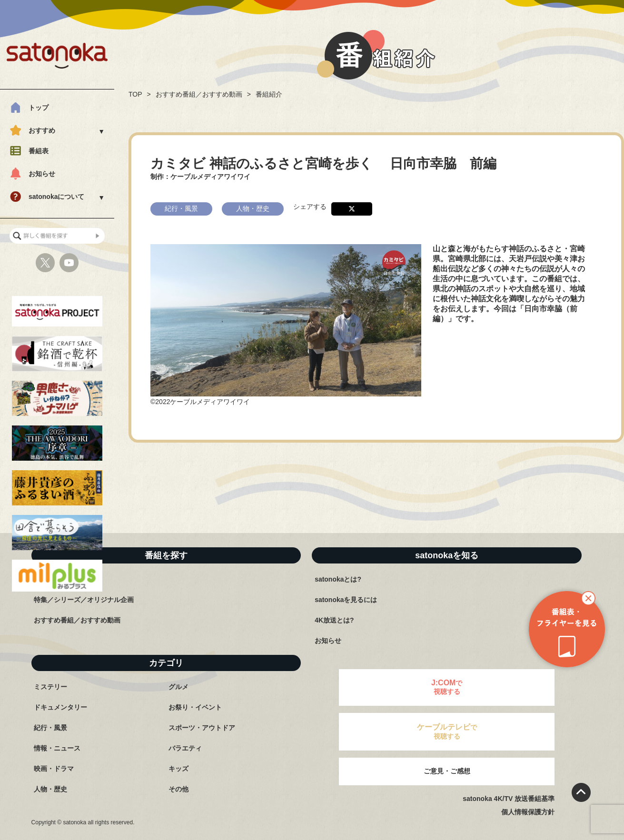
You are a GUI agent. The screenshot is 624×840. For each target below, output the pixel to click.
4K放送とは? (334, 620)
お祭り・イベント (195, 707)
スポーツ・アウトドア (202, 728)
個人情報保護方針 (528, 812)
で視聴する (447, 687)
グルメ (178, 687)
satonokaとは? (338, 579)
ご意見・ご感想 (447, 771)
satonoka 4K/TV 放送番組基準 (509, 799)
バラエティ (185, 748)
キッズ (178, 769)
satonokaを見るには (346, 600)
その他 (178, 789)
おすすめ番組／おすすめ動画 (199, 94)
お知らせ (42, 174)
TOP (135, 94)
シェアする (310, 206)
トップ (39, 108)
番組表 (39, 151)
